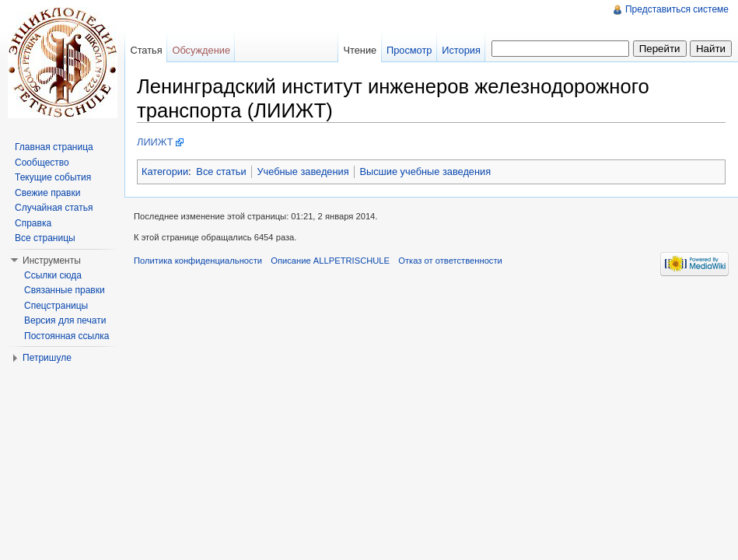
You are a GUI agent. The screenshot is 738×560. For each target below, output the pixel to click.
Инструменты (52, 261)
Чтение (360, 50)
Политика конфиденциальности (198, 261)
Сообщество (42, 163)
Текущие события (53, 177)
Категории (165, 171)
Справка (33, 223)
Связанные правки (65, 290)
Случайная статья (54, 208)
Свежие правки (47, 193)
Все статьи (221, 171)
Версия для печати (65, 320)
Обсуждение (201, 50)
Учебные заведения (303, 171)
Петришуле (47, 358)
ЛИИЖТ (155, 142)
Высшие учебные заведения (425, 171)
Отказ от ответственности (450, 261)
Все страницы (45, 238)
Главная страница (54, 147)
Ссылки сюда (53, 275)
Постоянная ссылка (66, 336)
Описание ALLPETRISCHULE (330, 261)
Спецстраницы (56, 306)
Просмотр (409, 50)
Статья (146, 50)
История (461, 50)
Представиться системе (677, 9)
